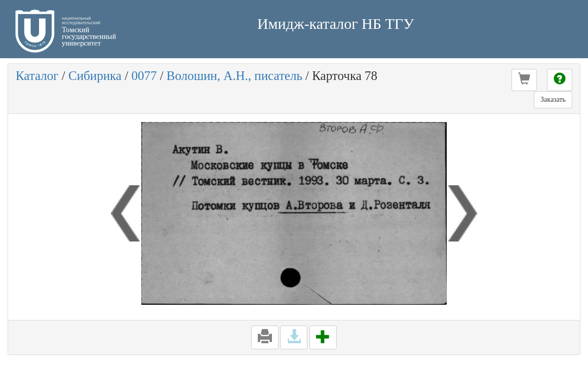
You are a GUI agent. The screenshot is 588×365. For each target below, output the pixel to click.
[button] (524, 80)
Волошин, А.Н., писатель (234, 76)
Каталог (37, 76)
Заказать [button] (553, 99)
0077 (144, 76)
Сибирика (95, 76)
